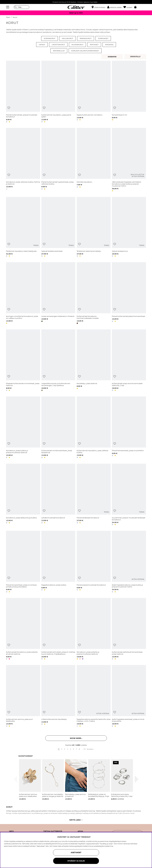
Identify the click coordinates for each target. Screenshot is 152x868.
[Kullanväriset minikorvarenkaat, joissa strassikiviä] (58, 428)
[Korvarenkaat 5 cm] (129, 92)
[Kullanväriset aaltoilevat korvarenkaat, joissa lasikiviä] (129, 629)
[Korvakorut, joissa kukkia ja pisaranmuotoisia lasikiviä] (23, 428)
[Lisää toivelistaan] (9, 108)
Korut (15, 17)
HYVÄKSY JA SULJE (76, 861)
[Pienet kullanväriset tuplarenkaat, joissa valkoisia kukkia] (58, 160)
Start (8, 17)
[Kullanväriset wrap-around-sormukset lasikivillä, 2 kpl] (129, 361)
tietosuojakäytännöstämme (80, 846)
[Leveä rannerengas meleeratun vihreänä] (58, 293)
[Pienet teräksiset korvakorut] (94, 495)
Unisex (42, 45)
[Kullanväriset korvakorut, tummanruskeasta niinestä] (94, 293)
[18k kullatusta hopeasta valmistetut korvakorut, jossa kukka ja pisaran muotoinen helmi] (129, 160)
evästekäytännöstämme (103, 846)
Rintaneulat (59, 51)
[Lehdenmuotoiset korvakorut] (58, 495)
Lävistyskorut (58, 45)
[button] (115, 7)
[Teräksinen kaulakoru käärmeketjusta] (23, 227)
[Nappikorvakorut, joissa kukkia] (58, 562)
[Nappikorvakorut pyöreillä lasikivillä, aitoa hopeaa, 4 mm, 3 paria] (94, 696)
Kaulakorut (68, 38)
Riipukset (94, 45)
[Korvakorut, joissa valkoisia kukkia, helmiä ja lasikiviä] (23, 160)
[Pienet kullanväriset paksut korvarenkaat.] (129, 293)
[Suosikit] (129, 7)
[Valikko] (8, 7)
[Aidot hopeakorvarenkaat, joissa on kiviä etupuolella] (129, 696)
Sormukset (103, 38)
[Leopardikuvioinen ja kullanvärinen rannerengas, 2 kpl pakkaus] (58, 361)
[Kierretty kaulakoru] (94, 160)
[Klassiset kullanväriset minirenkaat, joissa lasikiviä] (23, 361)
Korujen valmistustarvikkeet (85, 51)
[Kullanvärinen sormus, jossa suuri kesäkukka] (23, 696)
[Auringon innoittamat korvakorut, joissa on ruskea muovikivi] (23, 293)
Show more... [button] (76, 738)
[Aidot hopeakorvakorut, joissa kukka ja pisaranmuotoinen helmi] (129, 562)
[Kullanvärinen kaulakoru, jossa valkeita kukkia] (94, 428)
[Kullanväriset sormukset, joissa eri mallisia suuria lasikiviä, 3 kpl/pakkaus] (58, 629)
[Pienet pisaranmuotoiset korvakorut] (94, 562)
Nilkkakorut (77, 45)
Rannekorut (86, 38)
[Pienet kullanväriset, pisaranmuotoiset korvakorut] (23, 92)
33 (85, 749)
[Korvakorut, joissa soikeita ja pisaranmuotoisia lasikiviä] (94, 629)
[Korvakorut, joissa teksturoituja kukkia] (23, 495)
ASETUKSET (76, 852)
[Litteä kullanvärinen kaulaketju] (58, 696)
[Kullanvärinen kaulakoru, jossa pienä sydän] (58, 92)
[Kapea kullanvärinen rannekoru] (94, 92)
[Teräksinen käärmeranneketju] (94, 227)
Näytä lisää (76, 820)
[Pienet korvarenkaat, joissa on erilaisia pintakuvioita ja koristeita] (23, 562)
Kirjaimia (109, 45)
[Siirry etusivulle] (76, 7)
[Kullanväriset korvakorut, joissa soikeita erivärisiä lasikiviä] (23, 629)
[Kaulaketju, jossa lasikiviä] (94, 361)
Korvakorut (50, 38)
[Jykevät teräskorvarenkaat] (58, 227)
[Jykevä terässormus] (129, 227)
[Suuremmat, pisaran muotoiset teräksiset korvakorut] (129, 495)
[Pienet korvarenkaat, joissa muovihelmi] (129, 428)
